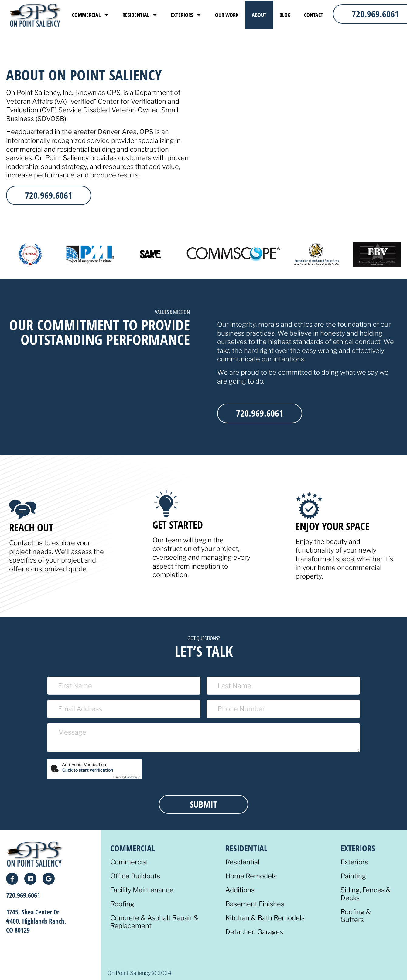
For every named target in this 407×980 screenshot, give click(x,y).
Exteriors (186, 15)
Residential (140, 15)
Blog (285, 15)
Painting (353, 876)
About (259, 15)
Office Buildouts (135, 876)
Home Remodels (251, 876)
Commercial (91, 15)
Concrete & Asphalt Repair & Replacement (154, 922)
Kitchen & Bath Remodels (265, 918)
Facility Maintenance (142, 890)
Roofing (122, 904)
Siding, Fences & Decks (366, 894)
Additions (240, 890)
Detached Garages (254, 932)
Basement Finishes (255, 904)
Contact (314, 15)
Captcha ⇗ (127, 777)
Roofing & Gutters (356, 916)
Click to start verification (88, 770)
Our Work (227, 15)
